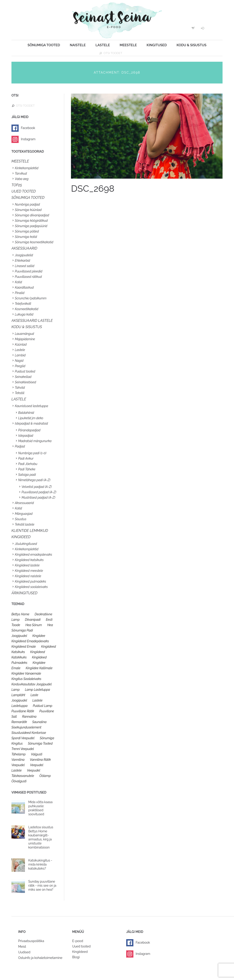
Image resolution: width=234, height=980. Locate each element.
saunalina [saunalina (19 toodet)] (40, 722)
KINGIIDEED (21, 537)
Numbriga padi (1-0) (32, 453)
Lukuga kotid (24, 314)
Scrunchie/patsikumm (31, 298)
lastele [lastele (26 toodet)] (37, 700)
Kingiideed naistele (28, 576)
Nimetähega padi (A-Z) (34, 480)
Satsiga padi (27, 475)
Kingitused (157, 45)
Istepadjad (26, 436)
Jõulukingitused (26, 544)
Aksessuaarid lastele (32, 321)
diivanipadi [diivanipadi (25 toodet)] (33, 620)
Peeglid (20, 366)
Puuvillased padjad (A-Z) (39, 492)
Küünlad (21, 344)
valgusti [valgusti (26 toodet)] (37, 754)
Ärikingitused (24, 593)
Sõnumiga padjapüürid (31, 226)
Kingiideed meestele (29, 571)
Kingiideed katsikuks (29, 560)
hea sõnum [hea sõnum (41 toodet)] (34, 625)
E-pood (78, 941)
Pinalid (20, 293)
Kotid (18, 282)
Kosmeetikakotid (26, 309)
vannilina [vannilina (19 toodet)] (18, 760)
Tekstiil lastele (25, 524)
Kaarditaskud (24, 287)
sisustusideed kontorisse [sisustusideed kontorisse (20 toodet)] (29, 733)
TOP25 (17, 185)
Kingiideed (80, 952)
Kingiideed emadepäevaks (33, 555)
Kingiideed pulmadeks (30, 581)
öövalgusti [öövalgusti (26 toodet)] (19, 781)
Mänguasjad (24, 514)
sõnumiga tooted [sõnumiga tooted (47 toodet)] (40, 743)
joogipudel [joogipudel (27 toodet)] (19, 636)
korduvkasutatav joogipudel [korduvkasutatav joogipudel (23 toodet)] (32, 684)
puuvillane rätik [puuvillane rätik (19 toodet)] (23, 711)
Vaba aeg (22, 179)
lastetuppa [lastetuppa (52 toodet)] (20, 706)
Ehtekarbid (22, 261)
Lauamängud (24, 334)
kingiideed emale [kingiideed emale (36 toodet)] (24, 647)
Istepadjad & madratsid (31, 423)
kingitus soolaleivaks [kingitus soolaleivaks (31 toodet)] (26, 679)
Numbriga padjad (27, 204)
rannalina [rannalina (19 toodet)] (29, 717)
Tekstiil (20, 393)
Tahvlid (20, 388)
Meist (22, 947)
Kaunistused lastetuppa (31, 406)
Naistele (78, 45)
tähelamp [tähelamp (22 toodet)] (19, 754)
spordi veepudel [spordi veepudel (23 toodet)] (23, 738)
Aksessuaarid (24, 248)
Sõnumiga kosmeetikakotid (34, 242)
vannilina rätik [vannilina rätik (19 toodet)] (40, 760)
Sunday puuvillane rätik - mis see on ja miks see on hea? (42, 886)
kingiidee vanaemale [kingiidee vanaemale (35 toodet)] (26, 673)
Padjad (20, 446)
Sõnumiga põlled (27, 231)
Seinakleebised (25, 382)
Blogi (76, 957)
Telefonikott (23, 304)
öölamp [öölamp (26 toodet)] (45, 776)
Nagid (19, 361)
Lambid (20, 355)
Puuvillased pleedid (29, 271)
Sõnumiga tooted (44, 45)
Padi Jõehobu (28, 464)
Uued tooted (82, 946)
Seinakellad (23, 377)
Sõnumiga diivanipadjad (32, 215)
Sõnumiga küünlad (28, 210)
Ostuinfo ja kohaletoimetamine (40, 958)
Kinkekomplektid (27, 168)
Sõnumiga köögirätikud (31, 221)
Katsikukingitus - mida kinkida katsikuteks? (40, 864)
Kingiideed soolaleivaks (31, 587)
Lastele (103, 45)
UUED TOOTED (24, 191)
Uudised (24, 952)
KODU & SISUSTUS (27, 327)
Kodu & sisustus (191, 45)
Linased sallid (25, 266)
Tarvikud (21, 173)
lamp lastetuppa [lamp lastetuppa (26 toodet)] (38, 690)
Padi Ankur (26, 458)
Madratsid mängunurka (35, 441)
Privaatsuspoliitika (31, 941)
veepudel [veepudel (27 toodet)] (18, 765)
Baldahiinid (26, 413)
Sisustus (21, 519)
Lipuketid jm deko (31, 418)
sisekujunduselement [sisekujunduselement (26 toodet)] (26, 727)
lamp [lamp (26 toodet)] (15, 690)
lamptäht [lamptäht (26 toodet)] (18, 695)
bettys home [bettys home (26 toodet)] (20, 614)
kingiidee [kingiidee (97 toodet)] (39, 636)
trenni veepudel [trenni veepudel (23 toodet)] (23, 749)
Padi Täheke (27, 469)
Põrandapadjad (29, 430)
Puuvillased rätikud (28, 277)
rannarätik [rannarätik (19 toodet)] (19, 722)
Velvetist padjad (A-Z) (37, 487)
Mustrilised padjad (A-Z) (38, 498)
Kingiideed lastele (27, 565)
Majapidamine (25, 339)
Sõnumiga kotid (26, 237)
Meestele (128, 45)
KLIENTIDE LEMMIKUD (30, 531)
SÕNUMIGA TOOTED (28, 198)
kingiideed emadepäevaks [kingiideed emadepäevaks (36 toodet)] (30, 641)
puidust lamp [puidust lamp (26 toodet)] (43, 706)
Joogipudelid (24, 255)
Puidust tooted (25, 371)
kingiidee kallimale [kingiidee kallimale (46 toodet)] (39, 668)
